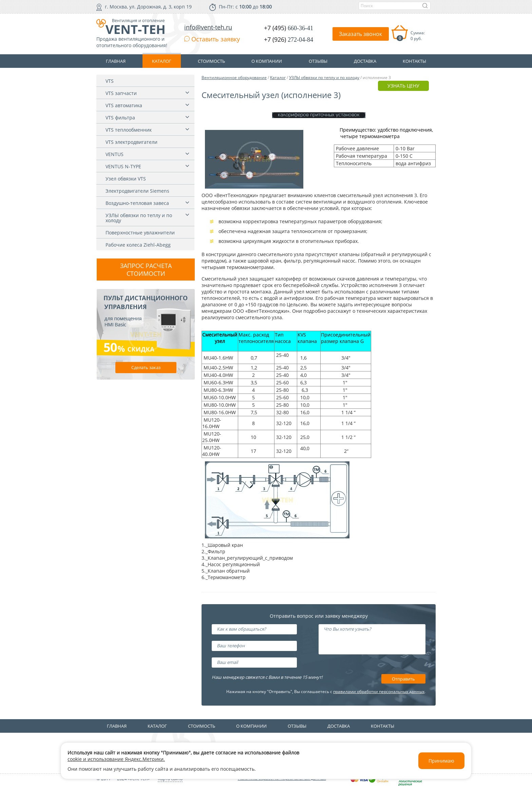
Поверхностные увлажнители (140, 233)
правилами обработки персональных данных (379, 692)
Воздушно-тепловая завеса (137, 203)
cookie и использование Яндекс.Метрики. (116, 759)
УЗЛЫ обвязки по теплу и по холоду (139, 218)
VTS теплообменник (129, 130)
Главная (117, 726)
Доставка (339, 726)
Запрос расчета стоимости (146, 270)
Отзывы (297, 726)
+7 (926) (289, 39)
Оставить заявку (212, 39)
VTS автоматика (124, 105)
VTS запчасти (121, 93)
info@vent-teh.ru (208, 27)
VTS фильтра (120, 118)
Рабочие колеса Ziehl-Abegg (138, 245)
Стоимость (202, 726)
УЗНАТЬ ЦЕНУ (403, 86)
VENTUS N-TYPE (123, 166)
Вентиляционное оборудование (234, 78)
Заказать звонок (360, 34)
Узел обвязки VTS (126, 179)
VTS (110, 81)
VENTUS (115, 154)
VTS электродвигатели (131, 142)
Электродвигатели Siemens (137, 191)
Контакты (383, 726)
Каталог (278, 78)
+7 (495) (289, 28)
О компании (251, 726)
